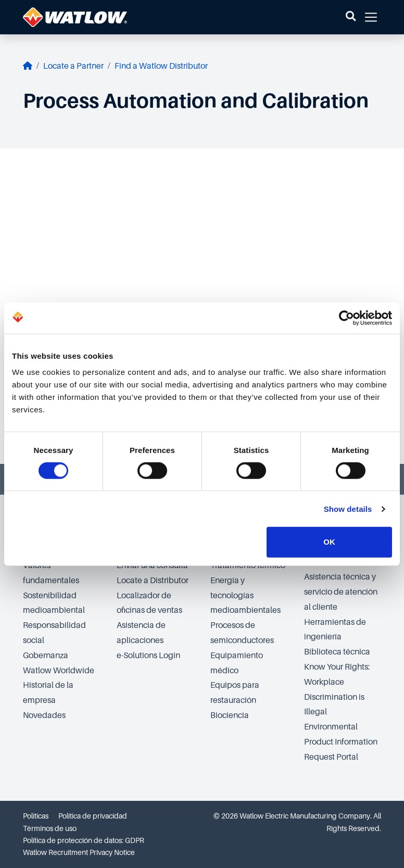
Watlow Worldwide (59, 671)
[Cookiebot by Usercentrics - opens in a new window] (346, 318)
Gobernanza (46, 656)
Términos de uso (50, 828)
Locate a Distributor (153, 581)
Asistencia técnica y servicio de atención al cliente (341, 592)
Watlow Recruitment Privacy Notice (79, 852)
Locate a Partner (73, 66)
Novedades (44, 715)
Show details (348, 509)
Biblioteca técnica (337, 652)
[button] (351, 17)
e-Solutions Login (148, 656)
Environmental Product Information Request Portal (341, 742)
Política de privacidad (93, 816)
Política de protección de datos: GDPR (84, 840)
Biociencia (230, 715)
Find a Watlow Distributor (161, 66)
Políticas (36, 816)
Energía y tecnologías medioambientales (245, 596)
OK (329, 542)
